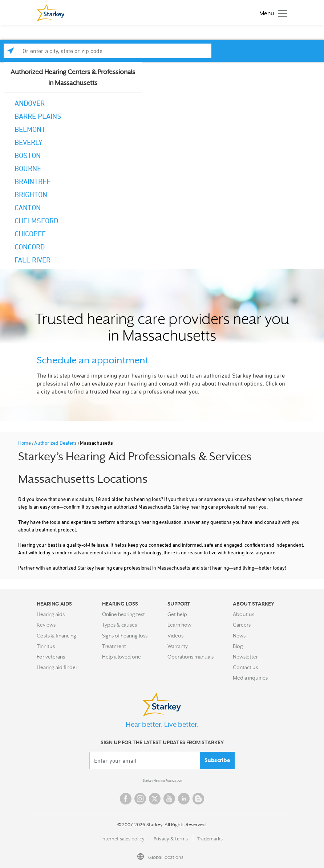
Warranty (178, 646)
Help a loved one (121, 657)
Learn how (179, 625)
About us (244, 614)
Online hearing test (123, 614)
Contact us (245, 667)
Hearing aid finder (57, 667)
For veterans (51, 657)
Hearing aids (51, 614)
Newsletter (245, 657)
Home (25, 443)
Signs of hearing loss (125, 636)
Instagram (140, 799)
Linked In (184, 799)
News (239, 636)
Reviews (46, 625)
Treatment (114, 646)
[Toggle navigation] (272, 13)
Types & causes (120, 625)
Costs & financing (56, 636)
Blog (238, 646)
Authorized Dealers (56, 443)
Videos (175, 636)
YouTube (169, 799)
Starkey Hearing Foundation (162, 781)
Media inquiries (250, 678)
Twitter (155, 799)
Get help (177, 614)
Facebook (126, 799)
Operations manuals (191, 657)
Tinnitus (46, 646)
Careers (242, 625)
